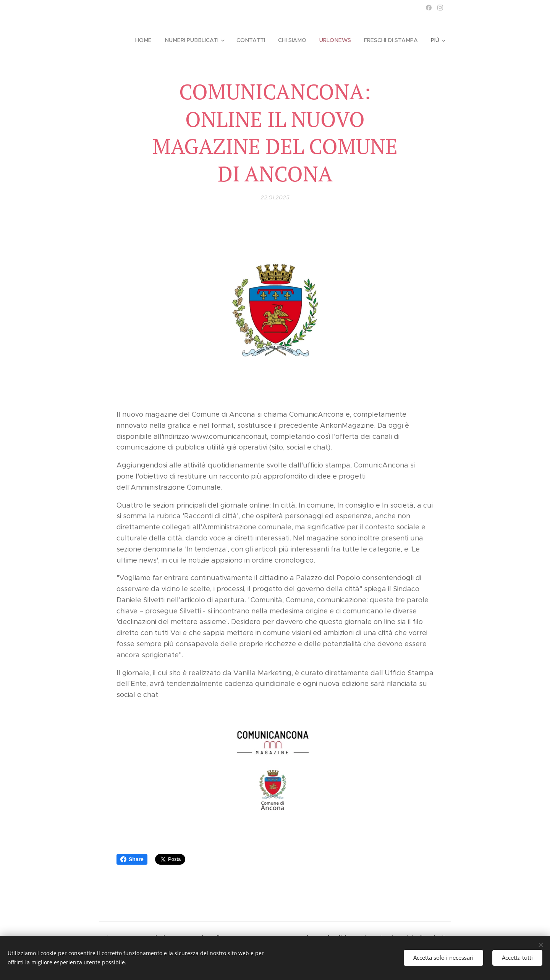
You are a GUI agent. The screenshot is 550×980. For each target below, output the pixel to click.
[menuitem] (148, 40)
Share (132, 859)
